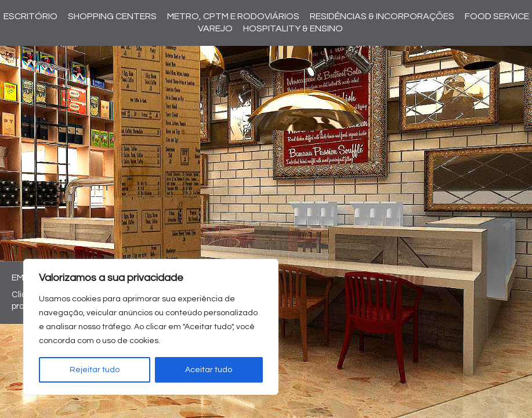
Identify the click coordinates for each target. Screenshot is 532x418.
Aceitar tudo (209, 370)
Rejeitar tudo (95, 370)
